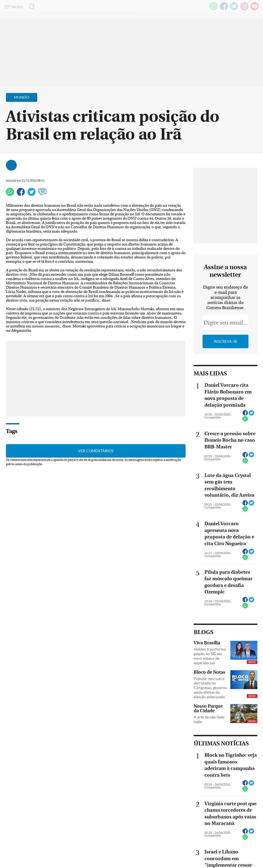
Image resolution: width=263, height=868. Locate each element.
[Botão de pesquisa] (30, 7)
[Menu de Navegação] (14, 7)
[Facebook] (224, 9)
